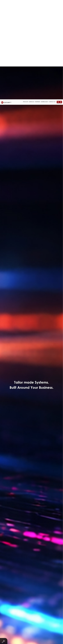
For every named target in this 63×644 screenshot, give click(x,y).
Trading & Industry (13, 77)
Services (32, 2)
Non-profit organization (18, 74)
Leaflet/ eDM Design (26, 80)
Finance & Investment (46, 74)
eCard (54, 77)
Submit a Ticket (31, 535)
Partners (37, 2)
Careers (40, 641)
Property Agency (28, 77)
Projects (26, 2)
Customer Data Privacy (50, 641)
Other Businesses (43, 77)
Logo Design (40, 80)
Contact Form (43, 201)
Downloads (44, 2)
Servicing (32, 74)
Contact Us (52, 2)
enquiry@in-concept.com (36, 627)
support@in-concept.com (36, 628)
